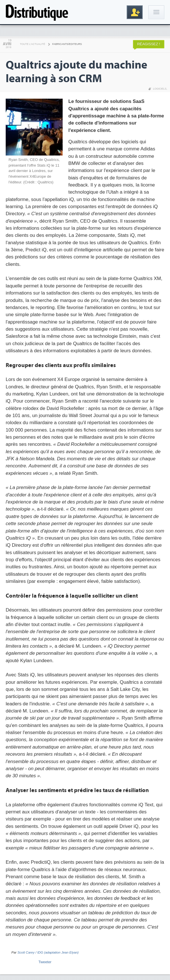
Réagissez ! (149, 44)
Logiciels (160, 89)
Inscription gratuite (135, 12)
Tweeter (45, 962)
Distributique (37, 12)
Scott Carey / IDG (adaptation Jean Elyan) (48, 952)
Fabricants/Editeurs (67, 44)
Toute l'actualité (33, 44)
